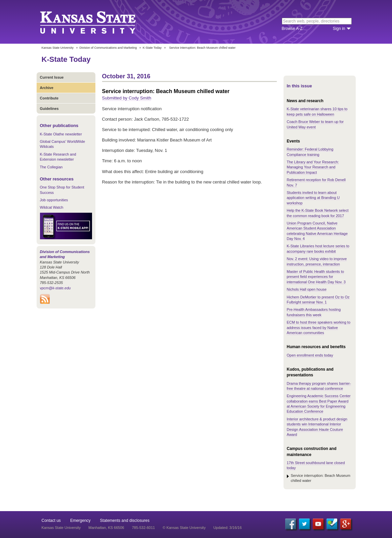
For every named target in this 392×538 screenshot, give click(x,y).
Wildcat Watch (52, 207)
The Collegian (51, 167)
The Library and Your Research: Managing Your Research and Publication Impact (313, 167)
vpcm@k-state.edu (55, 288)
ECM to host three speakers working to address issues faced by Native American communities (319, 327)
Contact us (51, 521)
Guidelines (49, 109)
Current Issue (52, 77)
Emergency (80, 521)
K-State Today (152, 48)
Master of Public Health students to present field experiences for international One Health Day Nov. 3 (316, 277)
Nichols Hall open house (307, 289)
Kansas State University (96, 22)
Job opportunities (54, 200)
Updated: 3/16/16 (227, 528)
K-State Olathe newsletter (61, 134)
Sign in (339, 29)
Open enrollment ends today (310, 355)
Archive (47, 88)
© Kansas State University (184, 528)
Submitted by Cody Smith (127, 98)
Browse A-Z (292, 29)
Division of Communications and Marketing (108, 48)
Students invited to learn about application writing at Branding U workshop (313, 198)
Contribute (49, 98)
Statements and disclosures (125, 521)
